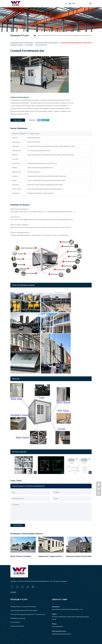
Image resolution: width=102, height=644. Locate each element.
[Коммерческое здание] (17, 45)
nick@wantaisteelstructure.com (61, 634)
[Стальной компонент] (41, 45)
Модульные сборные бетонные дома (79, 556)
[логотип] (16, 4)
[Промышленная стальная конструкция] (22, 43)
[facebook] (17, 587)
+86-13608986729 (58, 627)
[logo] (19, 571)
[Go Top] (99, 493)
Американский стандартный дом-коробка (53, 556)
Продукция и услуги (49, 35)
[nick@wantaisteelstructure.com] (99, 489)
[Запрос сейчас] (18, 120)
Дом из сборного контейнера (21, 556)
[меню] (90, 4)
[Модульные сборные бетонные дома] (79, 545)
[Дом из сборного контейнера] (23, 545)
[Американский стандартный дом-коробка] (51, 545)
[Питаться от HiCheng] (12, 587)
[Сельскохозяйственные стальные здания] (47, 43)
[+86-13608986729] (99, 484)
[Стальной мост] (29, 45)
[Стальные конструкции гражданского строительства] (76, 43)
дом (39, 35)
